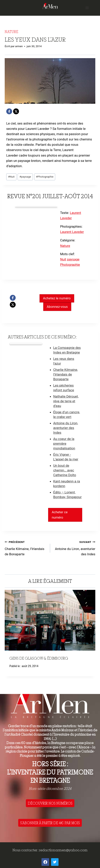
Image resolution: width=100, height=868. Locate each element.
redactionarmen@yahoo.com (63, 850)
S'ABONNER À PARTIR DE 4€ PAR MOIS (50, 823)
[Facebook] (9, 111)
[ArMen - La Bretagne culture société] (50, 6)
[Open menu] (87, 8)
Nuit (11, 177)
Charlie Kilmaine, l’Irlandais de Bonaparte (66, 374)
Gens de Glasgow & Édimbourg (39, 658)
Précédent (10, 636)
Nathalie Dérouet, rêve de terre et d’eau (66, 401)
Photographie (45, 177)
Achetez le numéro (57, 298)
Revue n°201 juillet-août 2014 (50, 196)
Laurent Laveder (72, 232)
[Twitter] (55, 862)
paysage (25, 177)
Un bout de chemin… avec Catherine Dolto (65, 470)
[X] (16, 111)
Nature (11, 32)
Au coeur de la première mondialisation (64, 444)
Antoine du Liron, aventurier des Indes (66, 428)
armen (19, 46)
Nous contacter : (26, 850)
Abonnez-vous (57, 307)
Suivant (90, 636)
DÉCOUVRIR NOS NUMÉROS (50, 803)
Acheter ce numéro (60, 515)
